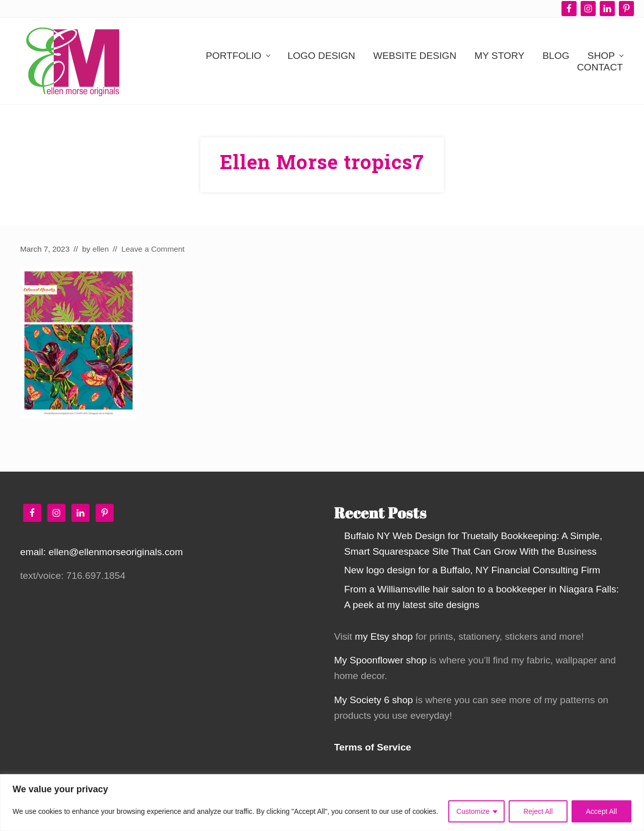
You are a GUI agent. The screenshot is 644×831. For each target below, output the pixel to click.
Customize (473, 811)
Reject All (538, 811)
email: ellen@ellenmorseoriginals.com (101, 552)
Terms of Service (373, 747)
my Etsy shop (384, 636)
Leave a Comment (153, 249)
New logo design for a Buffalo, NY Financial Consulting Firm (472, 570)
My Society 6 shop (374, 700)
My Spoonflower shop (381, 660)
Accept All (601, 811)
